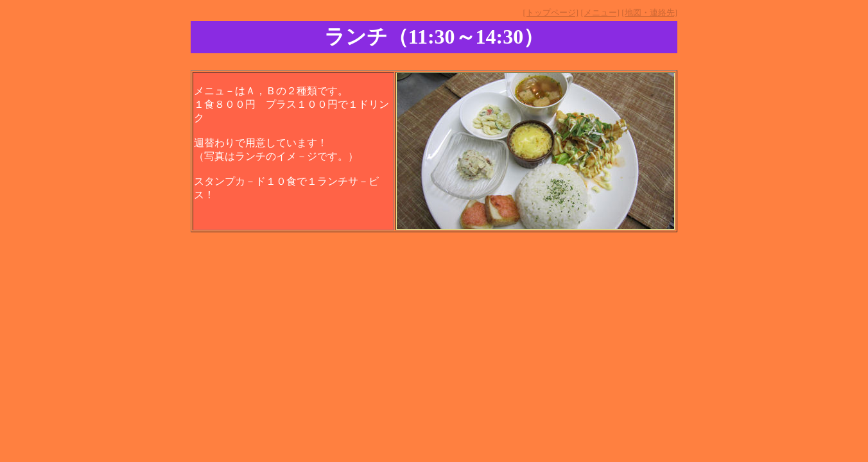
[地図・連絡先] (649, 13)
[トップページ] (551, 13)
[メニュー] (600, 13)
